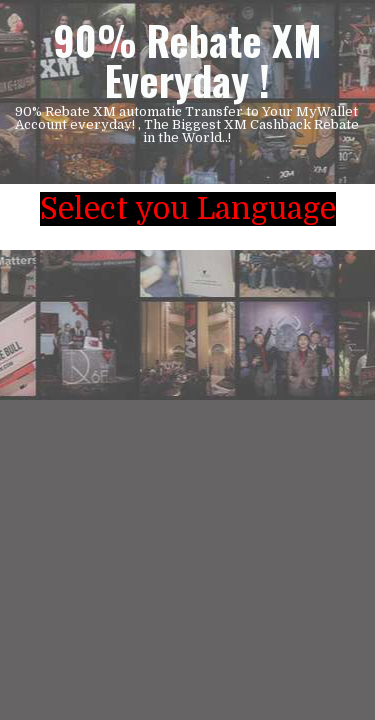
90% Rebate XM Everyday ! (187, 60)
